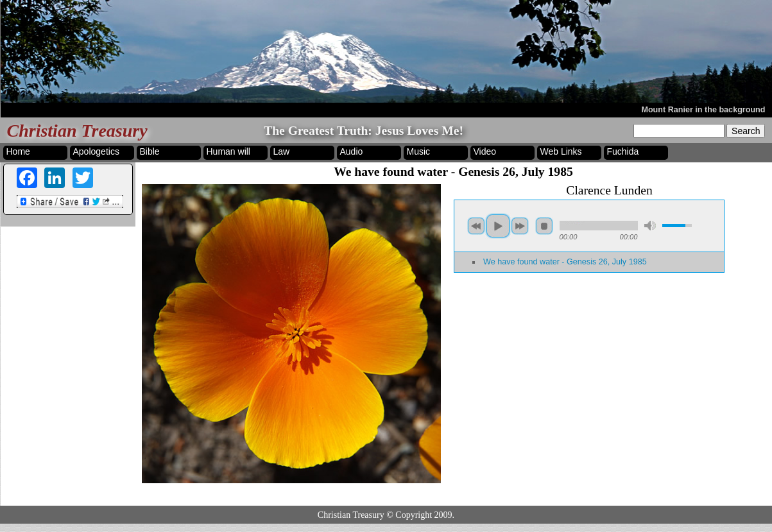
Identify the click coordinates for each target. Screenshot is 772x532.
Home (18, 151)
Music (419, 151)
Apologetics (96, 151)
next (520, 226)
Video (485, 151)
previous (476, 226)
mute (650, 226)
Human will (228, 151)
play (498, 226)
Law (282, 151)
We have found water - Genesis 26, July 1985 (565, 262)
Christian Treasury (77, 131)
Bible (150, 151)
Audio (352, 151)
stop (544, 226)
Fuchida (623, 151)
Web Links (561, 151)
